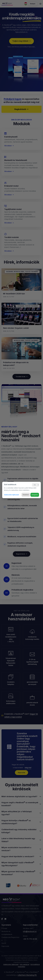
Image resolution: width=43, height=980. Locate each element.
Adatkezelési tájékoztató (11, 495)
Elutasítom (26, 495)
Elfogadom (35, 495)
